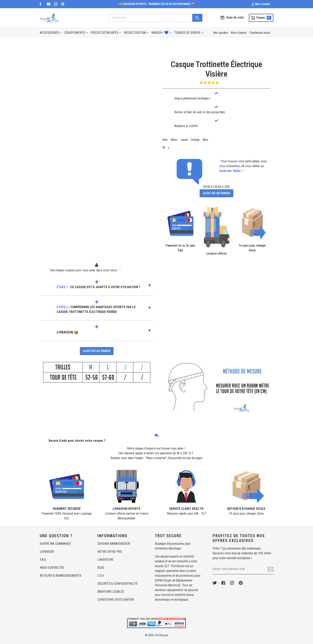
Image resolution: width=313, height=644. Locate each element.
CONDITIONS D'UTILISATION (116, 600)
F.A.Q (43, 560)
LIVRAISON (47, 552)
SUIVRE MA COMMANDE (55, 544)
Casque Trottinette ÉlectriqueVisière (216, 69)
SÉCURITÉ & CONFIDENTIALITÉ (117, 584)
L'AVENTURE (105, 560)
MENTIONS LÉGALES (111, 592)
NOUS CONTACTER (52, 568)
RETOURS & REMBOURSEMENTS (61, 576)
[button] (210, 83)
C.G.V (101, 576)
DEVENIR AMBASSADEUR (114, 544)
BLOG (101, 568)
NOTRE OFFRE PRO (110, 552)
